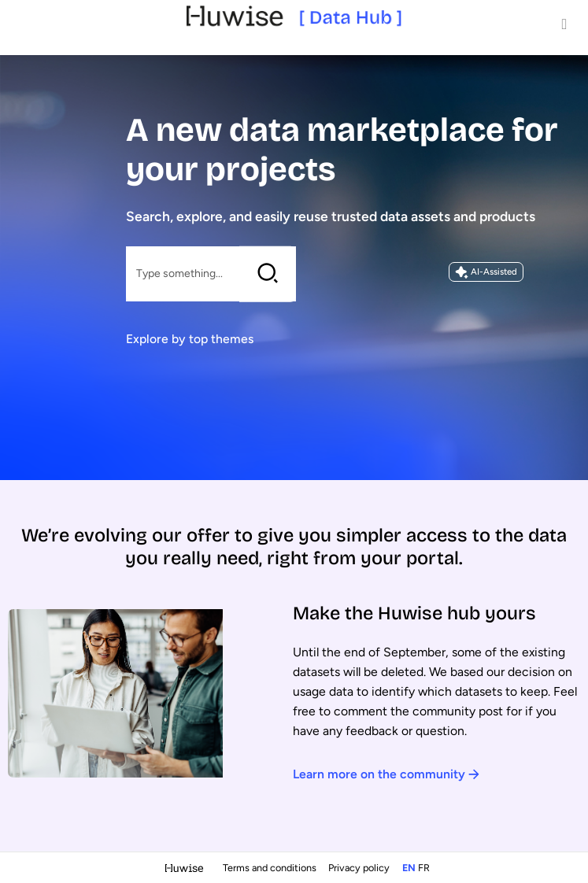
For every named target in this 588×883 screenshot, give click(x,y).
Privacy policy (360, 868)
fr (424, 868)
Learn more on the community (386, 774)
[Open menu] (564, 24)
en (409, 868)
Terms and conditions (271, 868)
